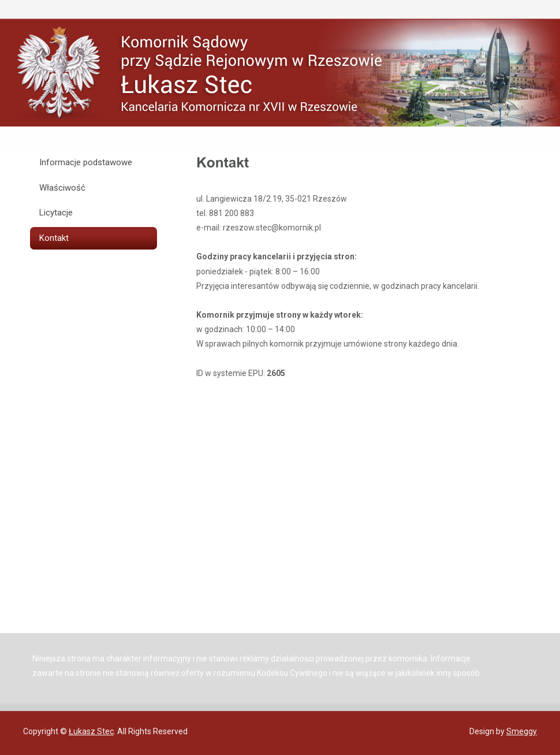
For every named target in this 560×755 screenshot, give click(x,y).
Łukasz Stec (91, 731)
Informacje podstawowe (86, 162)
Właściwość (62, 188)
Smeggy (522, 731)
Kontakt (54, 238)
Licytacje (56, 213)
